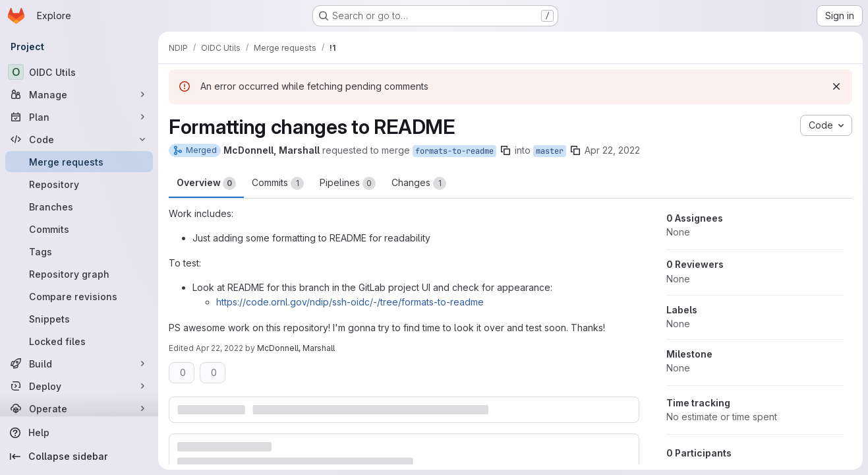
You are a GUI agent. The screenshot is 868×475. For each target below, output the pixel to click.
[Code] (79, 139)
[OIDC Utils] (79, 72)
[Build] (79, 364)
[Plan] (79, 117)
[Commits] (79, 229)
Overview (206, 183)
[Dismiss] (836, 86)
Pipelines (348, 183)
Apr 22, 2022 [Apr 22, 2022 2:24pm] (612, 150)
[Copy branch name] (506, 150)
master (550, 151)
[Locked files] (79, 341)
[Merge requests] (79, 162)
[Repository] (79, 184)
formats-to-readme (454, 151)
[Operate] (79, 408)
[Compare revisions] (79, 296)
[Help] (79, 433)
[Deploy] (79, 386)
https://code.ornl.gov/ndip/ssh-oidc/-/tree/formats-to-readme (350, 302)
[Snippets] (79, 319)
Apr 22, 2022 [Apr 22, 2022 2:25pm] (219, 348)
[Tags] (79, 251)
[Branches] (79, 206)
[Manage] (79, 94)
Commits (278, 183)
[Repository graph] (79, 274)
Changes (419, 183)
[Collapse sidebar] (79, 457)
